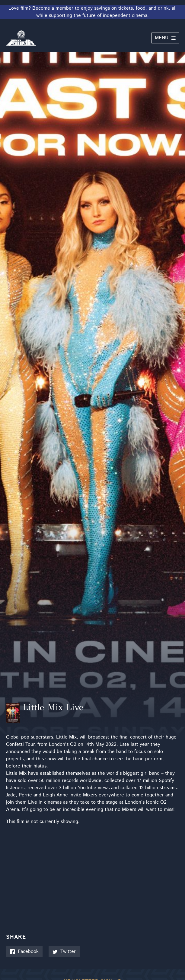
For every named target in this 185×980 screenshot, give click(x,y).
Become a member (53, 8)
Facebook (24, 952)
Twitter (64, 952)
